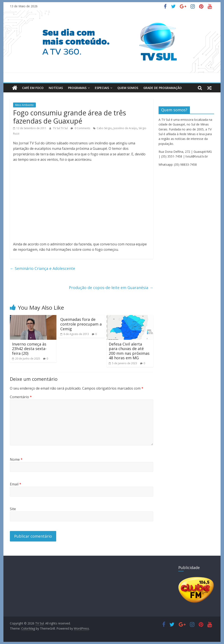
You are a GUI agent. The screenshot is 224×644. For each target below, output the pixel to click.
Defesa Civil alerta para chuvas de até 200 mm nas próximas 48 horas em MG (129, 351)
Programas (77, 88)
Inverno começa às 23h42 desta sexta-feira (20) (29, 349)
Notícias (56, 88)
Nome (16, 459)
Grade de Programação (163, 88)
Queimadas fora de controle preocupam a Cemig (81, 324)
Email (16, 484)
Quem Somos (128, 88)
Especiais (102, 88)
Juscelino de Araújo (125, 128)
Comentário (21, 397)
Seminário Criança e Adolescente (42, 268)
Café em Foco (33, 88)
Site (13, 509)
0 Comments (80, 128)
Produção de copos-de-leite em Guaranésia (111, 288)
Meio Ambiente (24, 105)
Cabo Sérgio (104, 128)
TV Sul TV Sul (61, 128)
